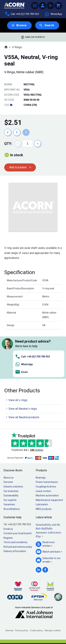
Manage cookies (53, 631)
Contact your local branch (18, 533)
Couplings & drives (46, 487)
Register (8, 538)
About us (9, 478)
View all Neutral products (24, 417)
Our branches (11, 491)
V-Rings (17, 47)
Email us (8, 529)
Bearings (41, 478)
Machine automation (47, 495)
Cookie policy (36, 631)
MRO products (44, 509)
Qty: (8, 144)
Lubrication (42, 504)
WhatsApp (53, 14)
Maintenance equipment (49, 500)
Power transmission (47, 482)
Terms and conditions (15, 542)
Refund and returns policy (18, 547)
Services (8, 482)
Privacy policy (22, 631)
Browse (21, 25)
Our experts (10, 500)
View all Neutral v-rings (23, 409)
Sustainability (11, 495)
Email (21, 372)
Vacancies (9, 504)
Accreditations (12, 509)
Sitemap (9, 631)
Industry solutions (13, 487)
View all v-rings (18, 400)
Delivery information (15, 551)
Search (49, 25)
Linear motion (43, 491)
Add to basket (18, 167)
